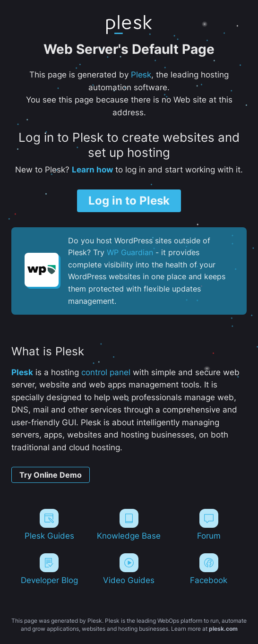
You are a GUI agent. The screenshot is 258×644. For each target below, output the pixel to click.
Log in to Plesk (129, 201)
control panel (106, 372)
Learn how (92, 170)
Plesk (141, 75)
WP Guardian (130, 252)
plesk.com (223, 629)
